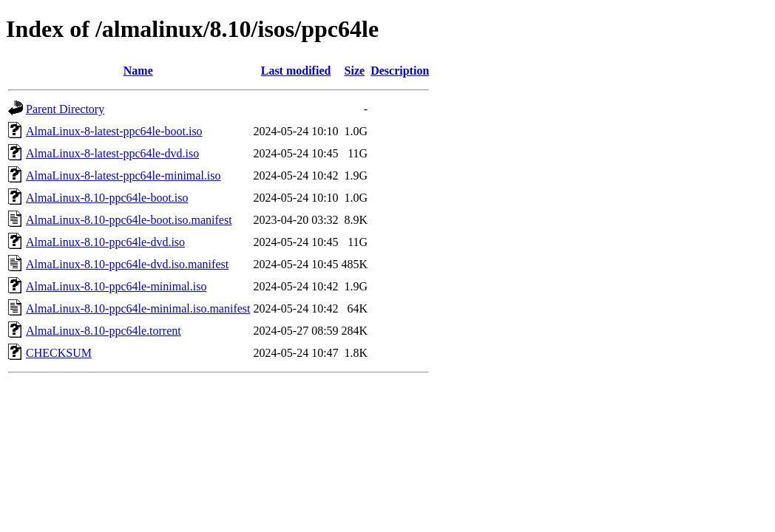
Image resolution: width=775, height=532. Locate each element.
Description (400, 71)
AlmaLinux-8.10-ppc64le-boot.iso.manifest (129, 220)
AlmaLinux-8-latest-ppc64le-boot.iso (114, 131)
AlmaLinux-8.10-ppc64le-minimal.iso (116, 286)
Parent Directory (65, 109)
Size (355, 71)
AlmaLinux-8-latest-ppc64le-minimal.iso (123, 175)
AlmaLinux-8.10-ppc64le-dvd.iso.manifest (127, 264)
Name (138, 71)
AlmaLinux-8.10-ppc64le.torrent (104, 331)
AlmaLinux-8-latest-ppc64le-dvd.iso (112, 153)
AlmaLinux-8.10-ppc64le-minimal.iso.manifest (138, 308)
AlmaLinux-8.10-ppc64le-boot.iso (107, 198)
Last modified (296, 71)
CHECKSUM (59, 353)
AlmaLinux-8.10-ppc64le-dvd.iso (105, 242)
